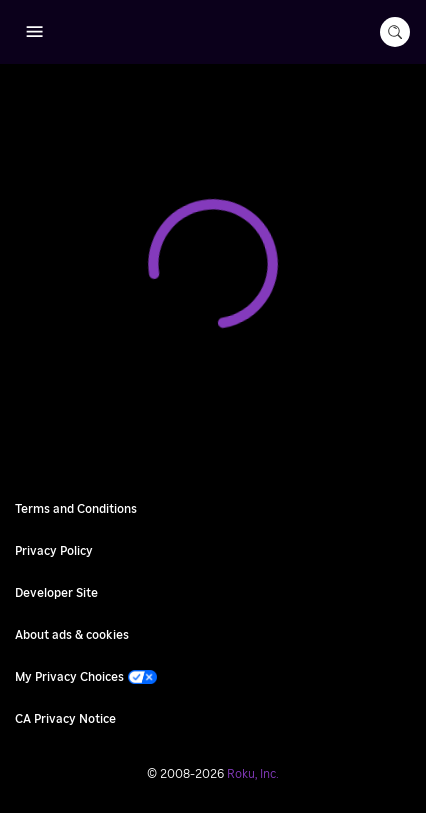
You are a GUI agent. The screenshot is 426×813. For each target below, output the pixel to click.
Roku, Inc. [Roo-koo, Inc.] (253, 774)
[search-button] (395, 32)
